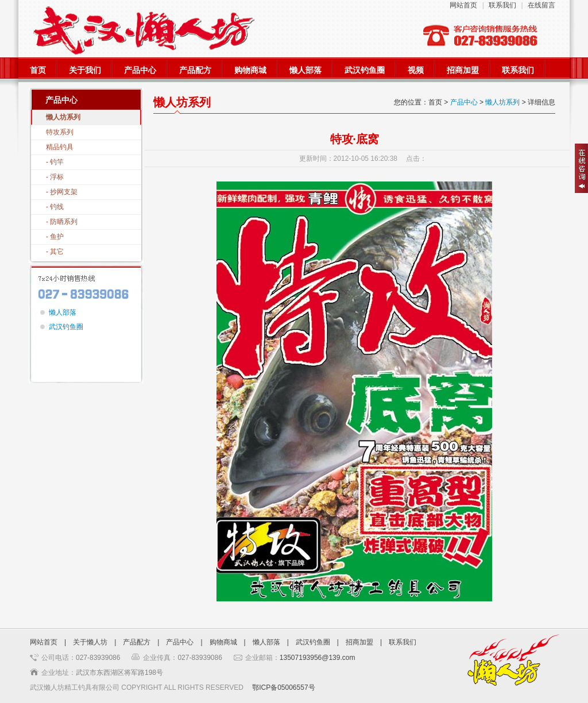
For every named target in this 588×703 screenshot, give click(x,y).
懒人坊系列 (63, 117)
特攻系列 (60, 132)
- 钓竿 (55, 162)
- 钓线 (55, 207)
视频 (416, 70)
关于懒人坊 (90, 642)
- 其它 (55, 252)
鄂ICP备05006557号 (283, 687)
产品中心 (140, 70)
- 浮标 (55, 177)
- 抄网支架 (62, 192)
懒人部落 (305, 70)
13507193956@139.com (318, 658)
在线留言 (541, 5)
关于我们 (85, 70)
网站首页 (463, 5)
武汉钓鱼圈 (365, 70)
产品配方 (195, 70)
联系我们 (502, 5)
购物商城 (250, 70)
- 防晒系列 (62, 222)
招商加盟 (463, 70)
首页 (38, 70)
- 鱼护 (55, 237)
